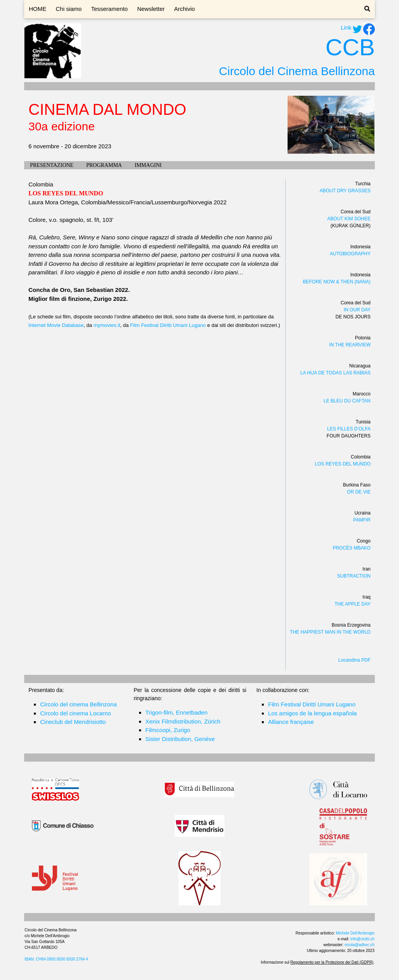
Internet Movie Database (56, 325)
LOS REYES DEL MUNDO (343, 464)
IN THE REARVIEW (350, 345)
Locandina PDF (354, 660)
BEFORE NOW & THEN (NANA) (337, 282)
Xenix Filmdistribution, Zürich (183, 721)
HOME (38, 9)
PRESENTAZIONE (52, 165)
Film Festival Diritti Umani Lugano (168, 325)
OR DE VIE (359, 492)
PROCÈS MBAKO (352, 548)
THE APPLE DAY (353, 604)
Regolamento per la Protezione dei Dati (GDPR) (332, 962)
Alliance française (291, 722)
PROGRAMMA (104, 165)
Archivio (184, 9)
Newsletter (151, 9)
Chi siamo (69, 9)
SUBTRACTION (354, 576)
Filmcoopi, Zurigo (168, 730)
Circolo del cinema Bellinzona (79, 704)
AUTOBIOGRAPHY (350, 254)
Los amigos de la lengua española (312, 713)
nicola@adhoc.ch (359, 945)
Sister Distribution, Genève (180, 739)
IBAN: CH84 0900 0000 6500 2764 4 (56, 959)
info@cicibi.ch (362, 939)
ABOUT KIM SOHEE (349, 219)
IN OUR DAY (357, 310)
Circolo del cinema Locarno (76, 713)
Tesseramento (109, 9)
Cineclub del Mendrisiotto (73, 722)
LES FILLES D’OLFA (349, 429)
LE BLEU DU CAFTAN (347, 401)
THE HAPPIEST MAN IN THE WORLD (330, 632)
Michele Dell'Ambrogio (355, 933)
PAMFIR (362, 520)
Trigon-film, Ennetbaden (177, 712)
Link (346, 27)
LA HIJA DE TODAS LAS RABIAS (335, 373)
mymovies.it (107, 325)
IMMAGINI (148, 165)
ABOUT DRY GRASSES (345, 191)
